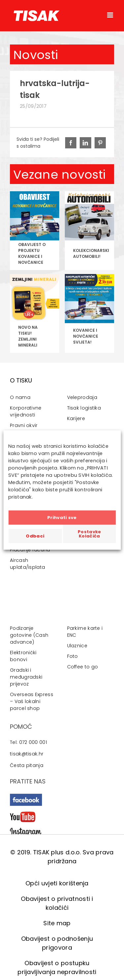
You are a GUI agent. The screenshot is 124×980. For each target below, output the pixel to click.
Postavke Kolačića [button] (89, 534)
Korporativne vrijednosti (26, 411)
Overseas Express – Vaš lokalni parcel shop (32, 701)
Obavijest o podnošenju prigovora (57, 943)
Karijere (76, 418)
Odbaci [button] (35, 536)
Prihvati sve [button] (62, 518)
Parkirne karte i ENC (85, 632)
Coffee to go (83, 667)
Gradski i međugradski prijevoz (26, 677)
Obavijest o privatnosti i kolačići (57, 903)
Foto (73, 656)
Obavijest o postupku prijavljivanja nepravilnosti (57, 967)
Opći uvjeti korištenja (57, 883)
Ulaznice (77, 646)
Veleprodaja (82, 397)
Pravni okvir (24, 425)
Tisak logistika (84, 408)
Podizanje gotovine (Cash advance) (29, 635)
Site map (57, 923)
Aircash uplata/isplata (27, 564)
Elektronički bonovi (23, 656)
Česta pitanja (27, 765)
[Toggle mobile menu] (111, 15)
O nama (20, 397)
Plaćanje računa (30, 550)
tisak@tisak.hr (27, 754)
